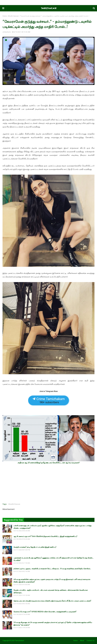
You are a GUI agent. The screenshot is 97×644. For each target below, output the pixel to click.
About (82, 641)
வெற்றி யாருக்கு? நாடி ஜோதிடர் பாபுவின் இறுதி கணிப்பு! (35, 547)
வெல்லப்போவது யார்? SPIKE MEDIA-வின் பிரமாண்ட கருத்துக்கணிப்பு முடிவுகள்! (45, 612)
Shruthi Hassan (13, 16)
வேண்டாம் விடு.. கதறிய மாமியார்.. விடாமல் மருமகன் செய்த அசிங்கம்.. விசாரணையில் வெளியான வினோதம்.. (51, 591)
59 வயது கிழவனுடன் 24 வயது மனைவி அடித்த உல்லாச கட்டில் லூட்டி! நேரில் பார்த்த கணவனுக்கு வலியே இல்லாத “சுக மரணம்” (53, 624)
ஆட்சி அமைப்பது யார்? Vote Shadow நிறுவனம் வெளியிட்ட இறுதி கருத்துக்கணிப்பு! (45, 536)
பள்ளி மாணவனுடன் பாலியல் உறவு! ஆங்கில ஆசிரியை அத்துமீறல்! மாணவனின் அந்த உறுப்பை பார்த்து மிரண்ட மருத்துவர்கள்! (52, 527)
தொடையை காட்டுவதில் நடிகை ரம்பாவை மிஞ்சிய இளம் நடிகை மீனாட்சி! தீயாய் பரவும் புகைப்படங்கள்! (52, 601)
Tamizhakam (20, 641)
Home (5, 16)
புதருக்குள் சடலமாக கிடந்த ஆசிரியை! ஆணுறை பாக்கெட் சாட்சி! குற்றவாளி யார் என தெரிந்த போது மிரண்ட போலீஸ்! (53, 559)
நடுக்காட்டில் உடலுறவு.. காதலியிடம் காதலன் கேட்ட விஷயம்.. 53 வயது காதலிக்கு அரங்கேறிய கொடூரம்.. (52, 569)
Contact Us (91, 641)
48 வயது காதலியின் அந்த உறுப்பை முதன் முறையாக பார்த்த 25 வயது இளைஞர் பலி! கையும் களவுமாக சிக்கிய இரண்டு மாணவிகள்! (52, 581)
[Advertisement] (48, 483)
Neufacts (8, 32)
